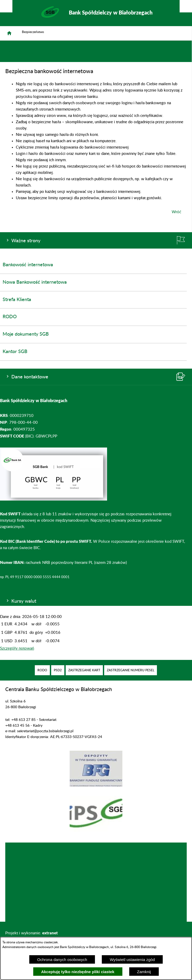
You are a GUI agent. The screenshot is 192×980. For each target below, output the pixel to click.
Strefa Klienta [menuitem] (17, 300)
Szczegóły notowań (17, 648)
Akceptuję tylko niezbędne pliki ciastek (78, 972)
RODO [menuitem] (10, 317)
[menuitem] (42, 670)
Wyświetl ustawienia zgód (132, 960)
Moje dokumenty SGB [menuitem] (26, 334)
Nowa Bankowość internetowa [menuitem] (35, 282)
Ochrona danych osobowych (62, 960)
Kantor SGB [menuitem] (15, 352)
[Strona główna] (9, 33)
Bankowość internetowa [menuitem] (28, 265)
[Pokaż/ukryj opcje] (6, 6)
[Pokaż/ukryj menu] (186, 6)
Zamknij (144, 972)
